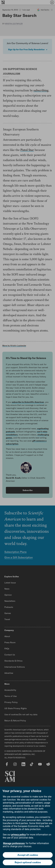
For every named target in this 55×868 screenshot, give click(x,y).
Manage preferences (14, 843)
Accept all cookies (28, 855)
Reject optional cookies (28, 862)
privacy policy (19, 835)
